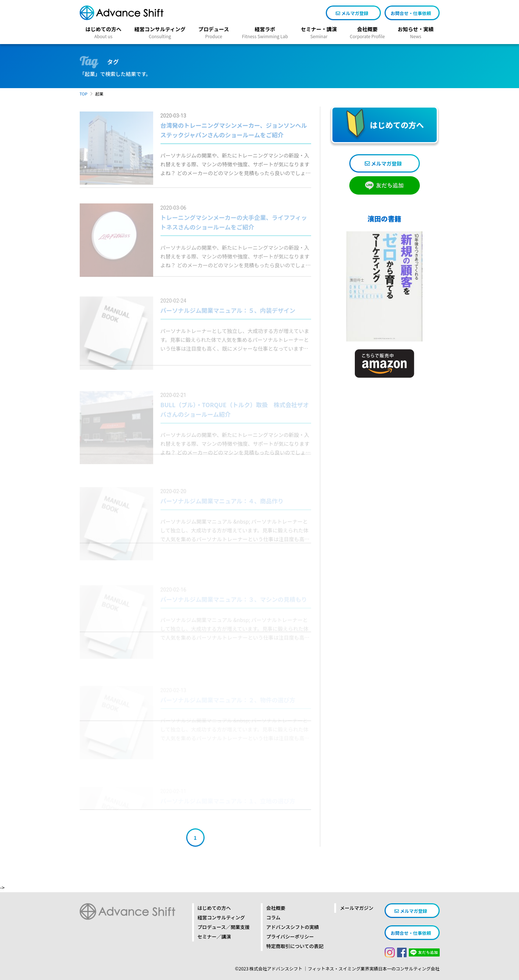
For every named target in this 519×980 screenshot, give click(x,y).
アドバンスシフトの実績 (293, 927)
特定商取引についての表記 (295, 946)
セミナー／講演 (214, 936)
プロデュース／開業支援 (224, 927)
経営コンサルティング (221, 917)
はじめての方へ (214, 908)
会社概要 (276, 908)
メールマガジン (356, 908)
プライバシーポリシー (290, 936)
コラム (273, 917)
